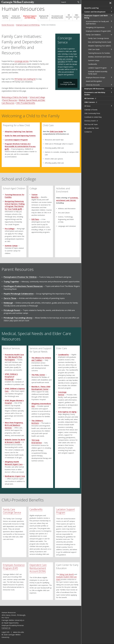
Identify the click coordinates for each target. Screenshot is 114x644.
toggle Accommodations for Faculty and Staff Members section (111, 21)
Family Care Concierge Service (12, 511)
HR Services (69, 16)
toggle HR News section (111, 106)
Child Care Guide (56, 131)
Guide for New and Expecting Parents (20, 136)
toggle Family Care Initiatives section (111, 35)
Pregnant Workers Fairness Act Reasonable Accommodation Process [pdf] (20, 146)
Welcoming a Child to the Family (14, 97)
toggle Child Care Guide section (111, 49)
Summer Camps (11, 246)
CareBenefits (36, 509)
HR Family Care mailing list (25, 79)
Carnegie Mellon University (18, 2)
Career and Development (16, 17)
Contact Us (6, 628)
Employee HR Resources (44, 17)
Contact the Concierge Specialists (68, 83)
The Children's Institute (37, 422)
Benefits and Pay (5, 17)
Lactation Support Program (16, 140)
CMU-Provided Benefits (26, 103)
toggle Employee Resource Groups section (111, 77)
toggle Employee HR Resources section (111, 88)
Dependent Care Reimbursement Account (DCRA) (38, 568)
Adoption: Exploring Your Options (19, 131)
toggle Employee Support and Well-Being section (111, 15)
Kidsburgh (8, 303)
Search (78, 2)
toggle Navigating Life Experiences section (111, 27)
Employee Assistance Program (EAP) (14, 566)
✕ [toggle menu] (110, 3)
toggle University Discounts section (111, 85)
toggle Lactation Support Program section (111, 68)
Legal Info (6, 632)
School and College (37, 97)
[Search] (70, 2)
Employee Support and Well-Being (30, 17)
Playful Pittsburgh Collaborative (19, 294)
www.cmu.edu (19, 632)
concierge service (22, 61)
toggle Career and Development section (111, 12)
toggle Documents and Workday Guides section (111, 92)
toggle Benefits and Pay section (111, 8)
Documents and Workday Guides (57, 17)
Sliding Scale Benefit (67, 574)
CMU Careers (77, 16)
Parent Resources (10, 100)
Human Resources (23, 9)
